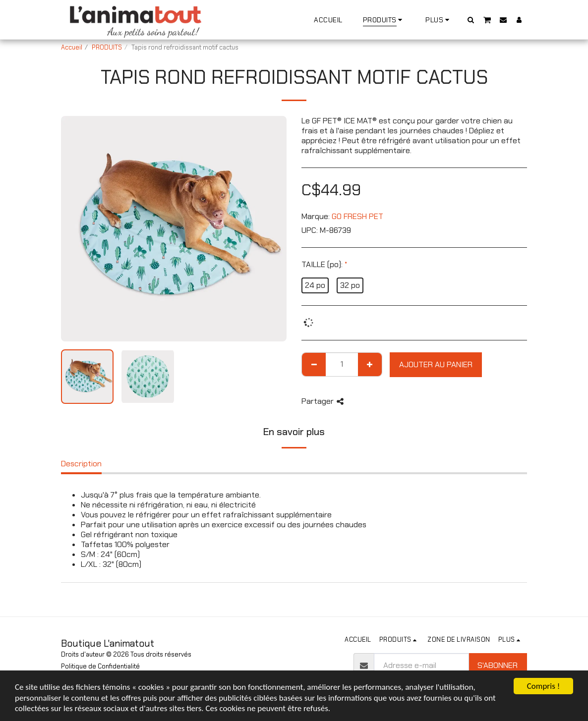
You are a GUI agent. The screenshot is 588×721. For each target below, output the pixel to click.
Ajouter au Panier (436, 364)
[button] (471, 20)
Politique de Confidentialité (100, 666)
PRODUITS (107, 47)
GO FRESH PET (357, 216)
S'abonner (498, 665)
